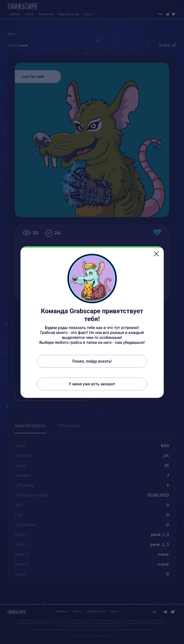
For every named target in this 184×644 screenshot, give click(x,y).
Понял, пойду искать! (92, 361)
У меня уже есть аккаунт (92, 384)
